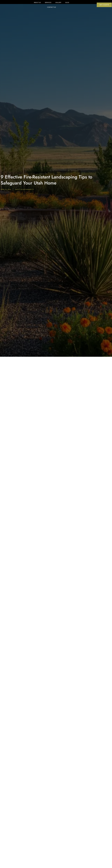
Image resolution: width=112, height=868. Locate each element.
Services (45, 3)
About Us (34, 3)
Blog (64, 3)
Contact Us (75, 3)
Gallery (55, 3)
